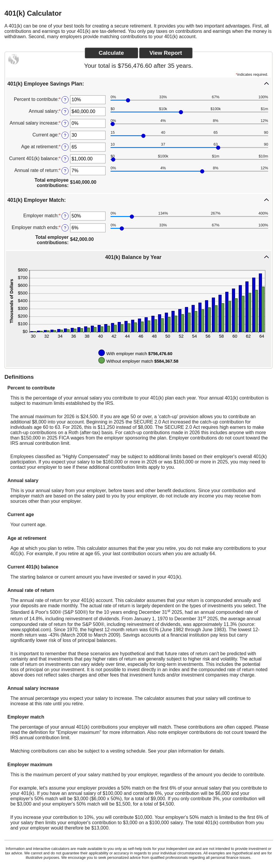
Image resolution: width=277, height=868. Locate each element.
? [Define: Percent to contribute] (65, 100)
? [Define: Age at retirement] (65, 147)
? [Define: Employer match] (65, 216)
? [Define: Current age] (65, 135)
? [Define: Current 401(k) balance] (65, 159)
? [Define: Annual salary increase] (65, 123)
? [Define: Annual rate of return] (65, 171)
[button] (138, 83)
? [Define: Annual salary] (65, 112)
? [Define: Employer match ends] (65, 228)
